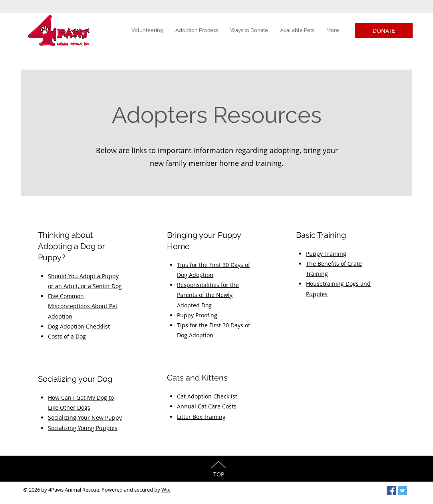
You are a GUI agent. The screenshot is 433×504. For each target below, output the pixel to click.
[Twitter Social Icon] (402, 491)
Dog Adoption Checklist (79, 326)
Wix (166, 490)
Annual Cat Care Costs (207, 406)
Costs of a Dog (67, 336)
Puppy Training (326, 254)
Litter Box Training (201, 417)
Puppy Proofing (197, 315)
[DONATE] (384, 31)
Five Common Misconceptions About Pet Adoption (83, 306)
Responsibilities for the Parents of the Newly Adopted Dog (208, 295)
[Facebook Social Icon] (391, 491)
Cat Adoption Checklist (207, 396)
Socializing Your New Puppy (85, 417)
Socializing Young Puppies (83, 428)
